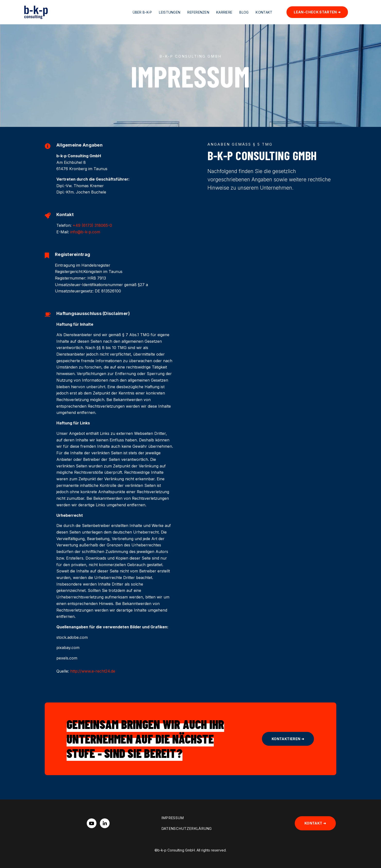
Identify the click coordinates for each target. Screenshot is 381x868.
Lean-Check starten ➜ (317, 12)
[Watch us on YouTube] (92, 823)
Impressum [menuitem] (173, 818)
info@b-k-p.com (85, 232)
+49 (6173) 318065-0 (92, 225)
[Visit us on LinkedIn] (105, 823)
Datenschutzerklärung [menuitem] (187, 829)
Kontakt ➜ (315, 823)
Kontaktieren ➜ (288, 739)
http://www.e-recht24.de (92, 671)
